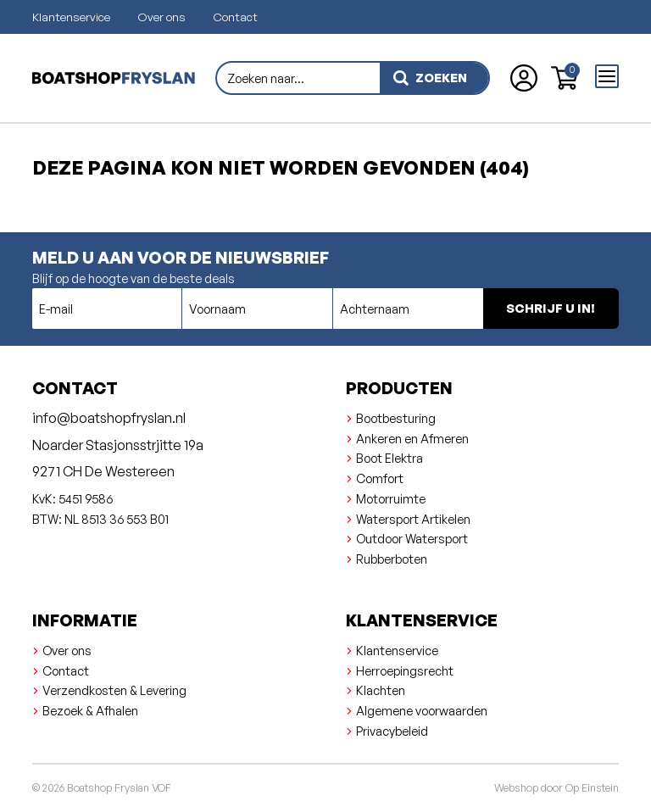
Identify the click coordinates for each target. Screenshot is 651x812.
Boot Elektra (389, 458)
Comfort (380, 478)
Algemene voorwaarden (422, 710)
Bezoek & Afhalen (90, 710)
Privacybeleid (392, 731)
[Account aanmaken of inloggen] (524, 78)
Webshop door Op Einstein (556, 787)
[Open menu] (607, 76)
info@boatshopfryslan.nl (109, 418)
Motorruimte (391, 498)
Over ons (161, 17)
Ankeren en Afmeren (412, 438)
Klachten (381, 690)
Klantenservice (71, 17)
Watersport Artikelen (413, 519)
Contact (235, 17)
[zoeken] (434, 78)
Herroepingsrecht (405, 670)
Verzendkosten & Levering (114, 690)
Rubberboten (392, 559)
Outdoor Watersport (412, 538)
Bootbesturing (396, 418)
